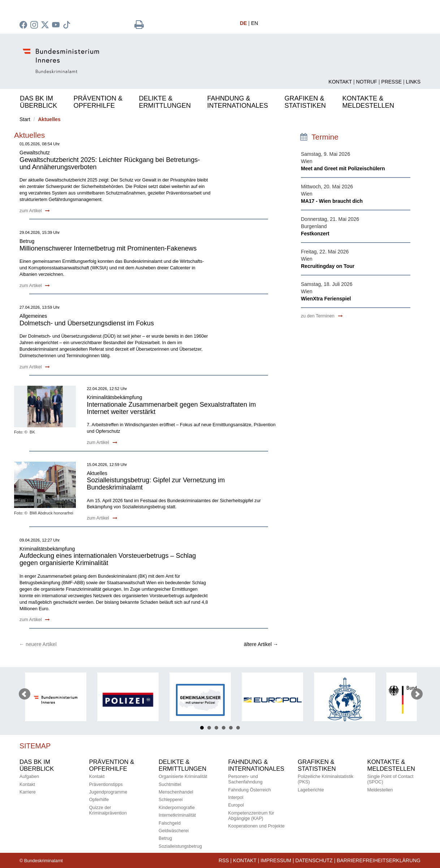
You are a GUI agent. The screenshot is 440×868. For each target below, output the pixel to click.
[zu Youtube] (57, 26)
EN (254, 23)
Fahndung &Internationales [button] (238, 102)
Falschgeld (170, 823)
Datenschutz (314, 860)
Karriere (28, 792)
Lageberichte (311, 790)
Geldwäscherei (174, 831)
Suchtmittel (170, 784)
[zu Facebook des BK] (24, 26)
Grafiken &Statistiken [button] (305, 102)
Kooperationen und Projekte (256, 826)
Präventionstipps (106, 784)
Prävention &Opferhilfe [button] (98, 102)
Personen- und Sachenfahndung (245, 779)
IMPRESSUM (276, 860)
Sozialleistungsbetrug (180, 846)
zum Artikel (35, 211)
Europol (236, 805)
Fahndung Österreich (250, 790)
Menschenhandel (176, 792)
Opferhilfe (99, 800)
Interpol (236, 798)
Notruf (367, 82)
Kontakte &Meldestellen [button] (368, 102)
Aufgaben (29, 777)
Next (417, 694)
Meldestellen (380, 790)
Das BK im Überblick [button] (38, 102)
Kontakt (340, 82)
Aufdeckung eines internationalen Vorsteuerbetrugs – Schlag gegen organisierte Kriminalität (108, 559)
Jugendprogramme (108, 792)
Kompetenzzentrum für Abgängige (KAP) (251, 816)
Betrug (165, 838)
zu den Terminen (322, 316)
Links (413, 82)
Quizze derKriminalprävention (108, 810)
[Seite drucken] (139, 26)
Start (25, 119)
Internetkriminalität (177, 815)
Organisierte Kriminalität (183, 777)
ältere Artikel (261, 644)
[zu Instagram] (35, 26)
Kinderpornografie (177, 808)
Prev (25, 694)
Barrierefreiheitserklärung (379, 860)
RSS (224, 860)
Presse (391, 82)
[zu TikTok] (68, 26)
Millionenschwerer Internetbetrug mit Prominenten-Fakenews (108, 248)
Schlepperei (171, 800)
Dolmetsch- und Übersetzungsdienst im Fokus (87, 323)
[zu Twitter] (46, 26)
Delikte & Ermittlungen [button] (165, 102)
